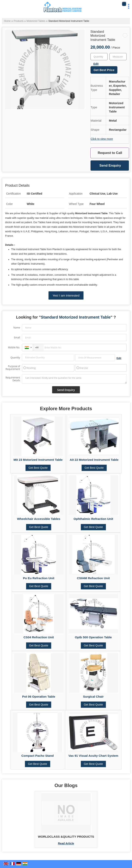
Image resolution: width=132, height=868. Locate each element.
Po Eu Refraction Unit (39, 578)
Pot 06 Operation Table (39, 697)
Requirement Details (13, 379)
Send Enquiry (110, 166)
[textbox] (118, 57)
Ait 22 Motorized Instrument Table (94, 460)
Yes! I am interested (66, 295)
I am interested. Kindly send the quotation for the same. (74, 379)
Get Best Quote (38, 468)
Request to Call (110, 153)
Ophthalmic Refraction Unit (93, 519)
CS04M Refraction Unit (93, 578)
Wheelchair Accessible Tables (39, 519)
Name (17, 328)
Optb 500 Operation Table (93, 637)
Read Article (66, 843)
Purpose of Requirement (13, 368)
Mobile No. (14, 347)
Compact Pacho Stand (38, 756)
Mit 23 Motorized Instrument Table (38, 460)
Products (19, 21)
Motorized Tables (36, 21)
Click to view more (102, 139)
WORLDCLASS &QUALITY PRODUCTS (66, 837)
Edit (96, 64)
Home (7, 21)
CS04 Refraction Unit (39, 637)
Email (17, 338)
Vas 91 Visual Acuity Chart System (93, 756)
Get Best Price (104, 70)
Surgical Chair (93, 697)
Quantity (15, 358)
